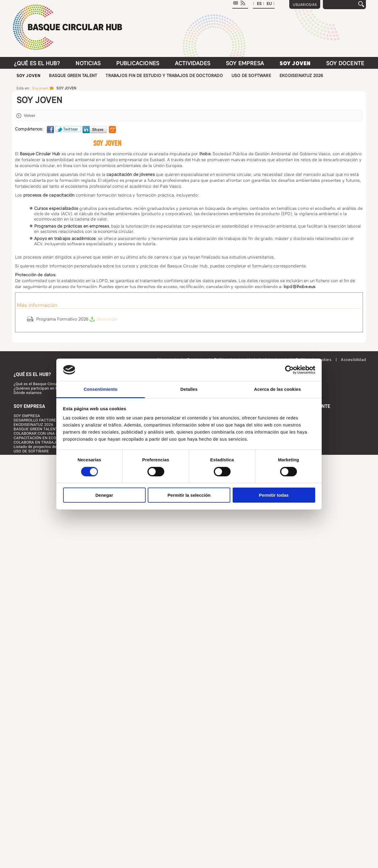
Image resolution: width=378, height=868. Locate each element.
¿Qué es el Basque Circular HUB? (43, 384)
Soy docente (345, 63)
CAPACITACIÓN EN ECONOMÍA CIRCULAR (51, 438)
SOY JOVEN (29, 76)
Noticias (88, 63)
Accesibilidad (353, 360)
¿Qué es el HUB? (37, 63)
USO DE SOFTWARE (251, 76)
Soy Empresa (245, 63)
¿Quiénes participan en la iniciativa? (46, 388)
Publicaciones (138, 63)
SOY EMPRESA (27, 416)
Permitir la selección (189, 495)
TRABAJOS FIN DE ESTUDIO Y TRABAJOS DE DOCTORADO (164, 76)
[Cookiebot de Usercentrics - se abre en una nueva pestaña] (289, 370)
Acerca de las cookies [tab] (278, 389)
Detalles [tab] (189, 389)
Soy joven (295, 63)
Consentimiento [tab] (101, 389)
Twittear (71, 129)
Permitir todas (274, 495)
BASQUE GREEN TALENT (73, 76)
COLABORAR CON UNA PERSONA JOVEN (50, 433)
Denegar (104, 495)
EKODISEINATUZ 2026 (301, 76)
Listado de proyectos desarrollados (45, 447)
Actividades (193, 63)
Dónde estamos (28, 393)
